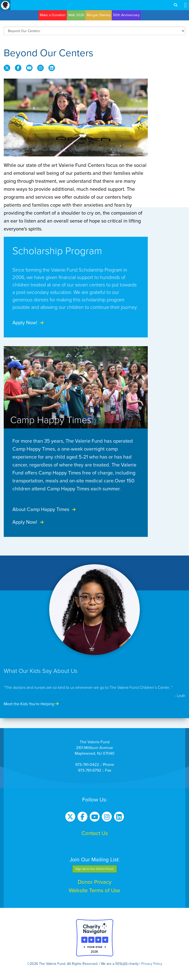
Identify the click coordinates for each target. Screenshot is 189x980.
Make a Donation (53, 15)
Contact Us (95, 833)
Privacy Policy (152, 964)
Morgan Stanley (99, 15)
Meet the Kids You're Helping (31, 704)
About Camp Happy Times (45, 510)
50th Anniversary (126, 15)
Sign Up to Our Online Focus (95, 869)
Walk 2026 (76, 15)
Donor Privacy (95, 882)
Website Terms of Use (94, 890)
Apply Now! (29, 323)
